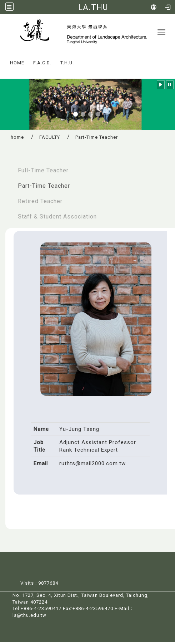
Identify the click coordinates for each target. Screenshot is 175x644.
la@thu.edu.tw (29, 617)
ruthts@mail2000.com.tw (92, 465)
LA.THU (93, 7)
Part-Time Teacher (44, 188)
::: (3, 60)
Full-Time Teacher (43, 172)
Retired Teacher (40, 203)
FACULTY (50, 139)
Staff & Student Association (57, 218)
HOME (17, 65)
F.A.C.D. (42, 65)
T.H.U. (67, 65)
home (17, 139)
